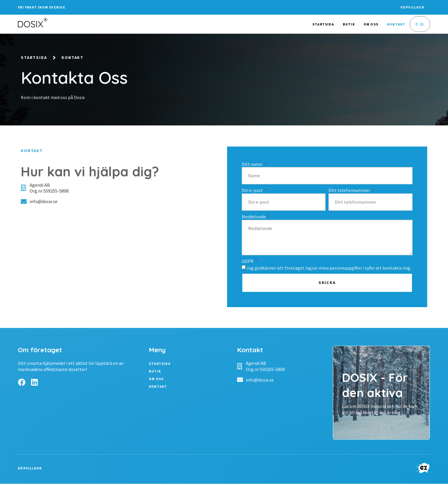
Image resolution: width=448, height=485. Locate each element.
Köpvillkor (412, 7)
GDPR (248, 262)
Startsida (323, 24)
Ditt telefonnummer (350, 191)
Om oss (371, 24)
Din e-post (253, 191)
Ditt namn (253, 165)
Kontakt (396, 24)
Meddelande (254, 217)
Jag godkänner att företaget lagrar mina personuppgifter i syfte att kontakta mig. (329, 269)
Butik (349, 24)
